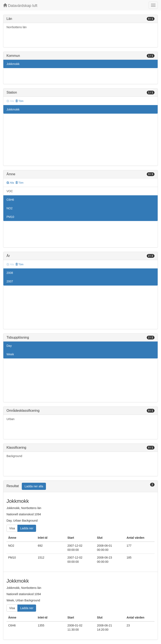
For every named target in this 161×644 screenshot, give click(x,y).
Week (10, 354)
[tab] (80, 486)
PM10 (10, 217)
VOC (10, 191)
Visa (12, 528)
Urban (10, 419)
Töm (19, 101)
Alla (10, 183)
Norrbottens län (17, 27)
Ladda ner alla (34, 486)
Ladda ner (27, 528)
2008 (10, 273)
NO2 (10, 208)
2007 (10, 281)
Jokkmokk (13, 64)
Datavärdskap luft (20, 6)
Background (14, 456)
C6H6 (10, 200)
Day (9, 346)
